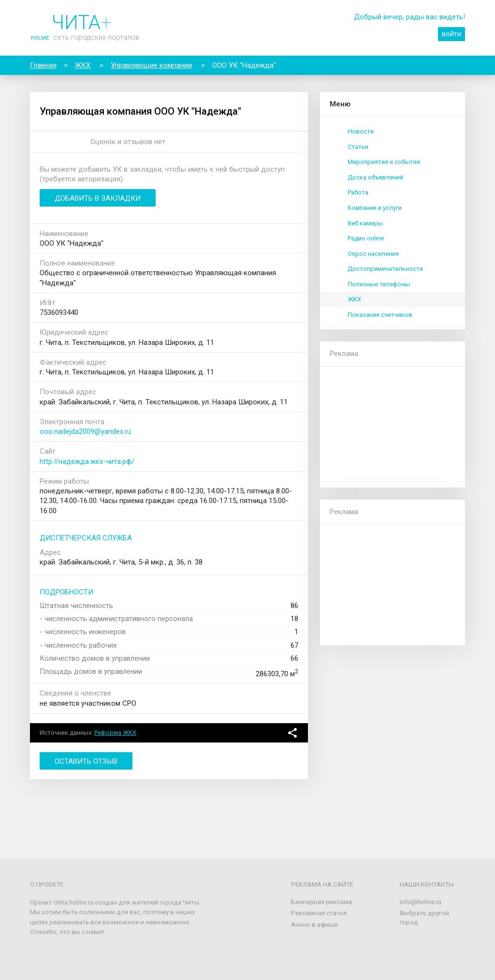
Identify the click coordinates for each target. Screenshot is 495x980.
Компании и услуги (375, 208)
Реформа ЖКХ (115, 733)
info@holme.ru (421, 902)
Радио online (366, 238)
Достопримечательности (385, 269)
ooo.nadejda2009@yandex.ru (85, 431)
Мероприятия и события (384, 162)
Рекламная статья (319, 913)
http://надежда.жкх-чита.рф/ (87, 461)
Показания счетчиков (380, 315)
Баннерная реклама (321, 902)
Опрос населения (373, 254)
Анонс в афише (314, 924)
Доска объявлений (375, 177)
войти (451, 34)
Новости (361, 131)
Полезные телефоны (379, 284)
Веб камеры (365, 223)
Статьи (358, 147)
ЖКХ (354, 299)
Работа (358, 192)
